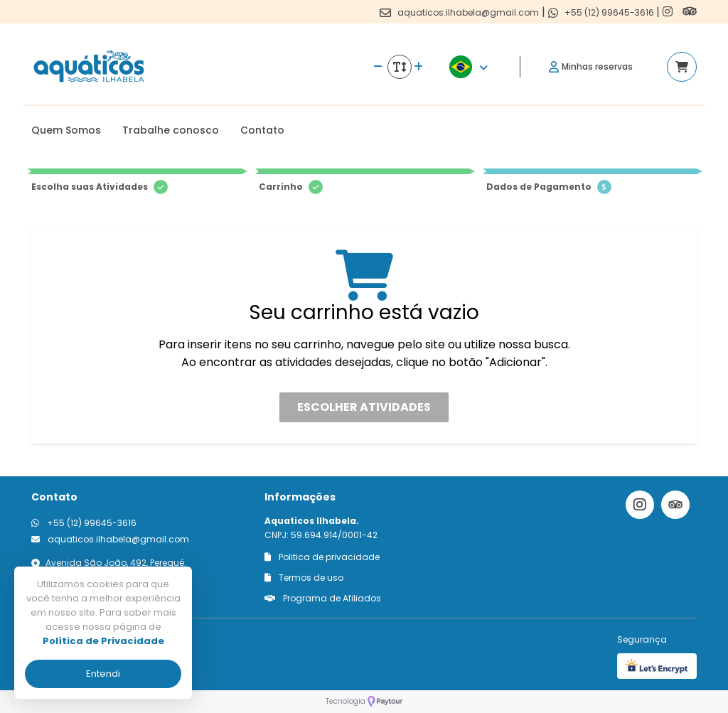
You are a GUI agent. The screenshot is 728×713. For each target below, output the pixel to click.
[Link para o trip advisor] (690, 12)
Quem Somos (66, 130)
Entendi (103, 674)
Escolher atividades (364, 407)
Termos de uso (304, 578)
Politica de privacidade (322, 557)
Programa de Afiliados (323, 598)
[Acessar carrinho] (682, 67)
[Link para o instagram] (669, 12)
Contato (262, 130)
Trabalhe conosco (171, 130)
